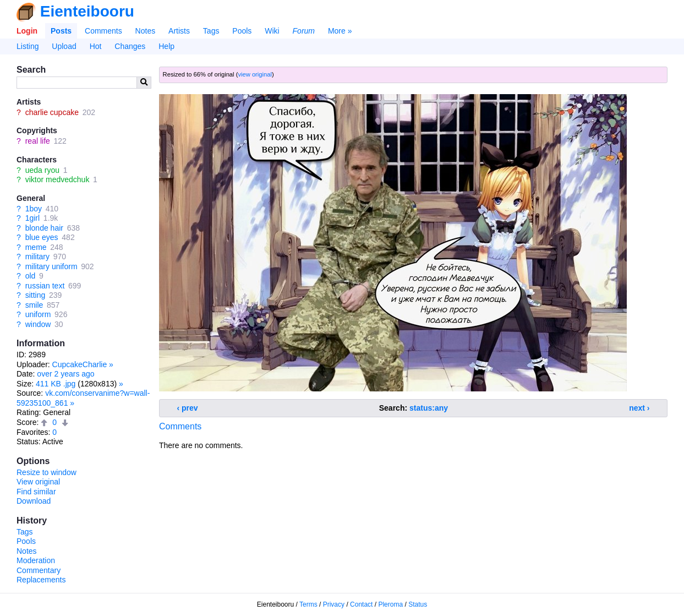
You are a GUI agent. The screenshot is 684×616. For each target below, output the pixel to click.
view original (255, 74)
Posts (61, 31)
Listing (28, 46)
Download (34, 501)
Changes (130, 46)
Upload (64, 46)
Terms (308, 604)
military (37, 257)
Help (166, 46)
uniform (38, 314)
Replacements (41, 580)
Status (418, 604)
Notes (146, 31)
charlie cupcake (52, 112)
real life (38, 141)
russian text (45, 286)
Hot (96, 46)
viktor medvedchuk (58, 179)
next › (639, 408)
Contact (361, 604)
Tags (211, 31)
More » (340, 31)
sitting (35, 295)
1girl (32, 218)
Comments (103, 31)
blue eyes (42, 237)
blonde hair (44, 228)
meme (36, 247)
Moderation (36, 560)
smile (34, 305)
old (31, 276)
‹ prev (188, 408)
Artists (179, 31)
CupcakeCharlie (80, 364)
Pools (242, 31)
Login (27, 31)
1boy (34, 209)
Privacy (334, 604)
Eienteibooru (87, 11)
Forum (304, 31)
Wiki (272, 31)
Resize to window (46, 472)
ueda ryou (42, 170)
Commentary (39, 570)
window (38, 324)
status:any (429, 408)
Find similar (36, 492)
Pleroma (390, 604)
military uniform (51, 266)
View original (38, 482)
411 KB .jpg (56, 384)
